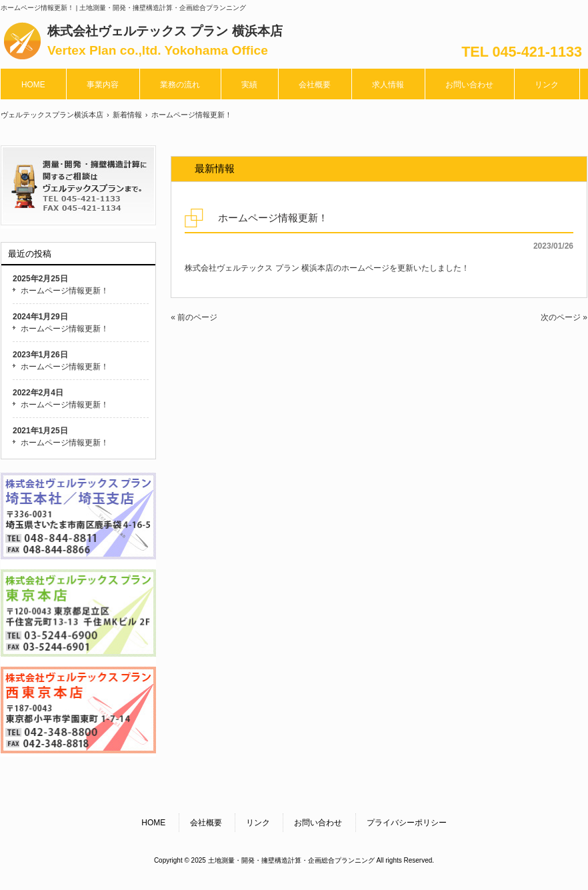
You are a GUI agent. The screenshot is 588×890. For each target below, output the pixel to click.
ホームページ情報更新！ (65, 291)
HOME (153, 823)
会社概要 (206, 823)
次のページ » (564, 317)
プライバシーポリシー (407, 823)
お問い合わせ (318, 823)
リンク (258, 823)
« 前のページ (194, 317)
